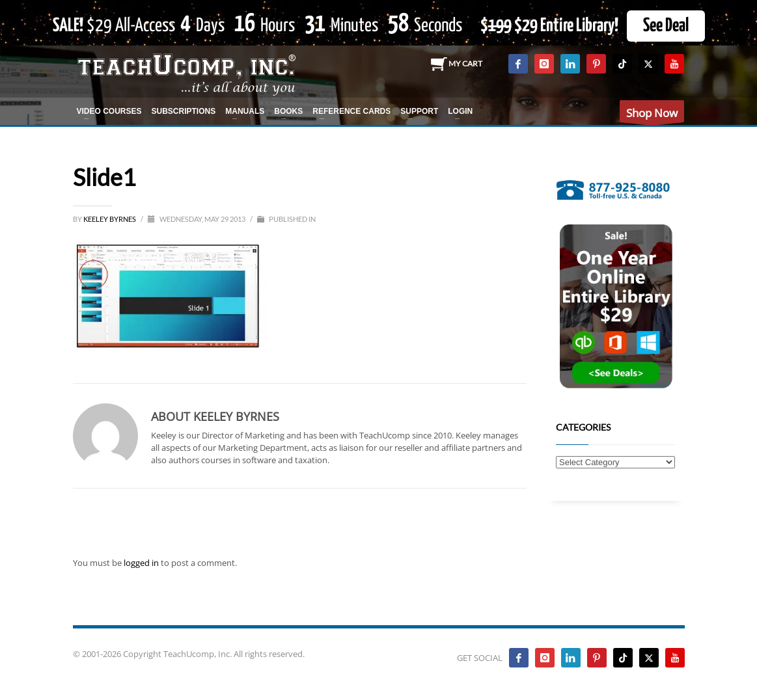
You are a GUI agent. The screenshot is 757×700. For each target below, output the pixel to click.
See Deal (666, 26)
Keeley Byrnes (110, 219)
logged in (142, 563)
